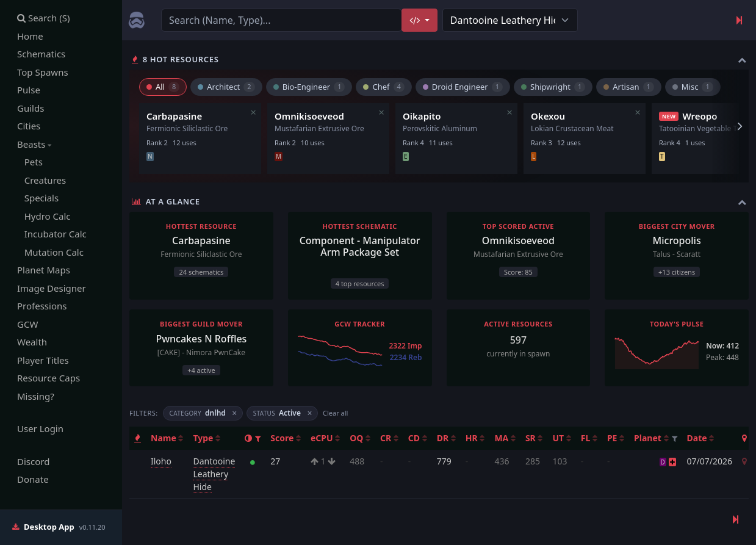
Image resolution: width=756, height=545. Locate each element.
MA (505, 438)
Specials (38, 198)
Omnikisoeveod (309, 116)
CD (418, 438)
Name (167, 438)
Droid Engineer (463, 87)
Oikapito (422, 116)
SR (534, 438)
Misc (693, 87)
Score (286, 438)
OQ (360, 438)
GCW (27, 324)
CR (389, 438)
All (163, 87)
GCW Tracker (360, 324)
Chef (383, 87)
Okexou (548, 116)
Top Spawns (43, 72)
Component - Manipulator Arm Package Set (360, 246)
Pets (30, 162)
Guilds (31, 108)
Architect (226, 87)
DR (446, 438)
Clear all (335, 413)
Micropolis (677, 240)
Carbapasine (174, 116)
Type (207, 438)
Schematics (41, 54)
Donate (33, 479)
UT (561, 438)
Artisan (629, 87)
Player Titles (43, 360)
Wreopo (700, 116)
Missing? (36, 396)
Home (30, 36)
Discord (33, 461)
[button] (258, 439)
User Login (40, 428)
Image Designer (52, 288)
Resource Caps (49, 378)
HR (475, 438)
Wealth (32, 342)
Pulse (29, 90)
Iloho (161, 461)
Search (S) (44, 18)
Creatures (41, 180)
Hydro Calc (44, 216)
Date (701, 438)
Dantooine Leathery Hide (214, 474)
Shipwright (553, 87)
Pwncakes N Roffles (201, 339)
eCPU (325, 438)
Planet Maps (44, 270)
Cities (29, 126)
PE (616, 438)
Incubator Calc (52, 234)
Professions (42, 306)
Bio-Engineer (309, 87)
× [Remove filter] (234, 413)
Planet (651, 438)
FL (589, 438)
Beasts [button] (34, 144)
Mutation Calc (50, 252)
